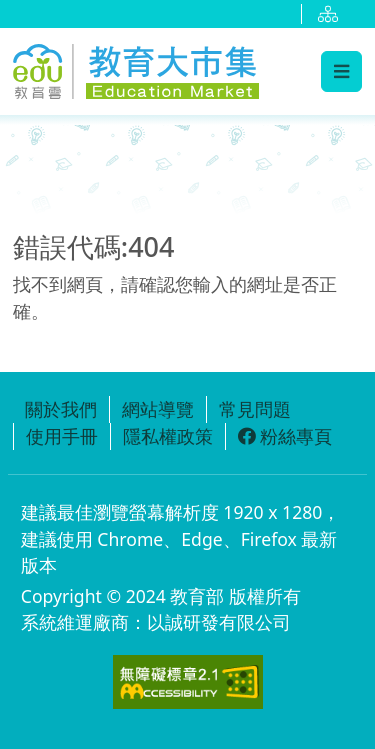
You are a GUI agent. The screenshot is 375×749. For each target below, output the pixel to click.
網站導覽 (158, 409)
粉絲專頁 (285, 436)
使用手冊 (62, 436)
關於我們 (61, 409)
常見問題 (255, 409)
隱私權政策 (168, 436)
